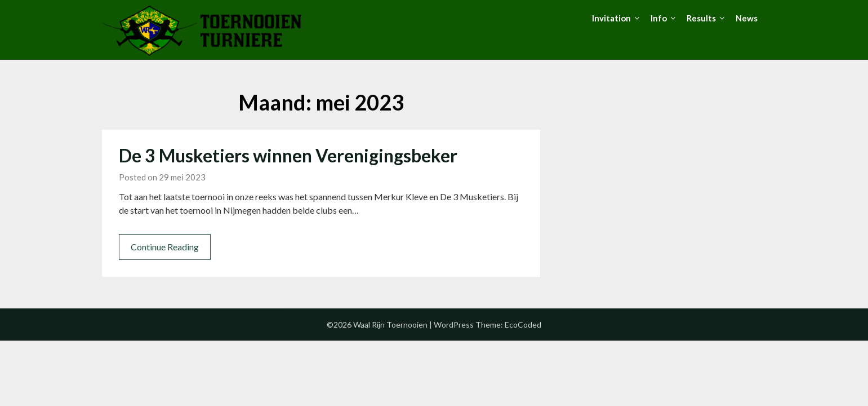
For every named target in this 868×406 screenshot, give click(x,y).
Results (701, 18)
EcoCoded (523, 325)
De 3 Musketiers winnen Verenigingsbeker (288, 155)
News (747, 18)
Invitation (611, 18)
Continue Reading (165, 247)
